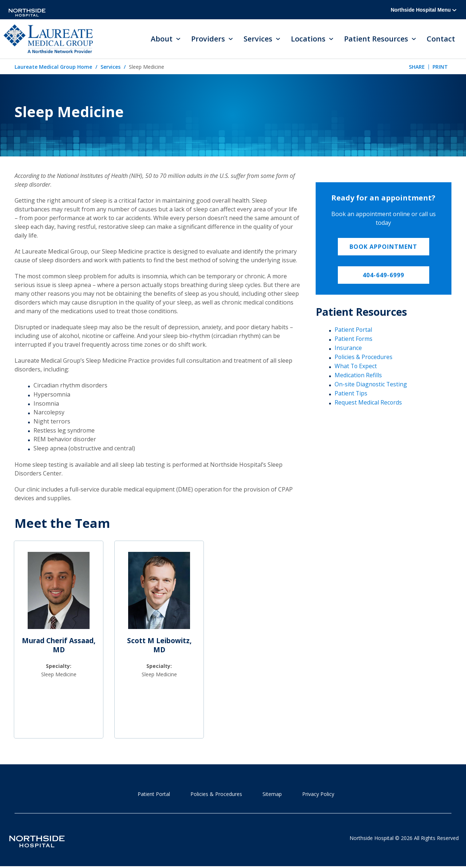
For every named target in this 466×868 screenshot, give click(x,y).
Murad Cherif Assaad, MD (59, 646)
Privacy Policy (318, 795)
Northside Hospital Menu (424, 10)
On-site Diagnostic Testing (371, 384)
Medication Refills (358, 375)
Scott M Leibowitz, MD (159, 646)
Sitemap (272, 795)
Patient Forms (354, 339)
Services (110, 67)
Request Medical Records (368, 402)
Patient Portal (354, 330)
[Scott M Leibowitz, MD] (159, 594)
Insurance (348, 348)
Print (440, 67)
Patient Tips (351, 393)
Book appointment (383, 247)
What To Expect (356, 366)
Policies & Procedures (364, 357)
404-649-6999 (383, 276)
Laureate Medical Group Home (53, 67)
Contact (441, 39)
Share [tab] (417, 67)
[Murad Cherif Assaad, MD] (59, 594)
